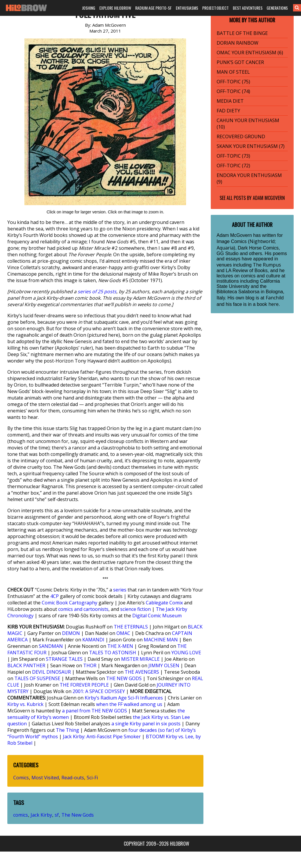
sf (57, 815)
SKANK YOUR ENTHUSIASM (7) (251, 146)
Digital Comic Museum (157, 616)
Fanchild (275, 298)
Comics (21, 778)
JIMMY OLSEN (164, 665)
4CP (55, 596)
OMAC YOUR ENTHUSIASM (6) (250, 53)
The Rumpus (267, 265)
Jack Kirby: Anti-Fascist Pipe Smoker (102, 736)
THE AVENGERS (142, 672)
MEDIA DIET (230, 101)
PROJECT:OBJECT (215, 8)
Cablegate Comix (164, 603)
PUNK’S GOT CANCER (240, 62)
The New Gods (78, 815)
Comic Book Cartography (70, 603)
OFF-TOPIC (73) (233, 156)
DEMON (71, 633)
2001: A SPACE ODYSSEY (99, 691)
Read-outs (73, 778)
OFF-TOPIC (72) (233, 166)
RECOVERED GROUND (241, 136)
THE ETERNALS (131, 627)
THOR (90, 665)
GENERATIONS (277, 8)
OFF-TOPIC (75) (233, 82)
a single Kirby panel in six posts (146, 724)
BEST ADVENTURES (248, 8)
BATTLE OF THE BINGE (242, 33)
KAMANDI (93, 640)
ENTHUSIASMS (187, 8)
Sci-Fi (92, 778)
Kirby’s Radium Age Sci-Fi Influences (124, 698)
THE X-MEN (120, 646)
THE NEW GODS (124, 678)
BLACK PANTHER (26, 665)
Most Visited (45, 778)
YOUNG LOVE (186, 653)
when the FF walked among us (129, 704)
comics (21, 815)
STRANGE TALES (64, 659)
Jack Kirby (41, 815)
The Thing (67, 730)
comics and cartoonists (83, 609)
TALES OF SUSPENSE (37, 678)
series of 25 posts (97, 291)
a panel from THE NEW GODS (95, 711)
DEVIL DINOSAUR (51, 672)
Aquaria (225, 248)
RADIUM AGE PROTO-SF (153, 8)
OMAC (123, 633)
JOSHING (89, 8)
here (274, 304)
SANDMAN (51, 646)
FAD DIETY (228, 111)
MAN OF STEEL (233, 72)
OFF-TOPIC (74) (233, 91)
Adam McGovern (269, 198)
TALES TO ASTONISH (113, 653)
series (120, 590)
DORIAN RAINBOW (238, 43)
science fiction (136, 609)
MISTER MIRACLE (140, 659)
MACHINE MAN (161, 640)
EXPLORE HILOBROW (115, 8)
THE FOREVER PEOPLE (84, 685)
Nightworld (262, 241)
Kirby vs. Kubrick (25, 704)
